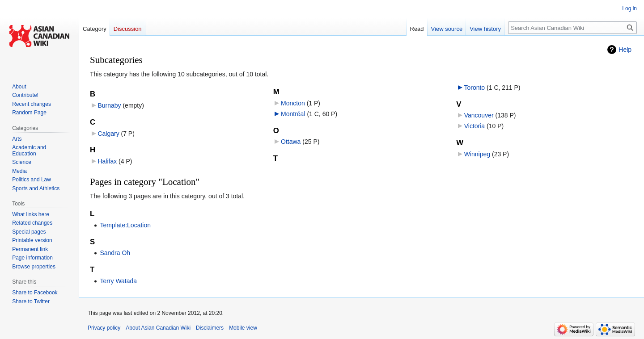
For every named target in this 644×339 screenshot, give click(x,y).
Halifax (107, 161)
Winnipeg (477, 154)
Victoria (475, 126)
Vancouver (479, 115)
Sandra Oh (115, 253)
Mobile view (243, 328)
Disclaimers (210, 328)
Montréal (293, 114)
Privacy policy (104, 328)
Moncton (293, 103)
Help (625, 50)
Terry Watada (118, 281)
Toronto (474, 88)
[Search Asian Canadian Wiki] (572, 28)
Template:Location (125, 225)
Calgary (108, 134)
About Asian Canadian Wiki (158, 328)
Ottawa (291, 142)
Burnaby (109, 105)
